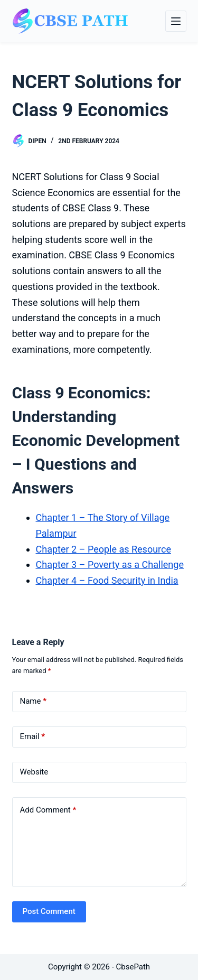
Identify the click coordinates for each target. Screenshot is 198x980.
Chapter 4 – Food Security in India (107, 580)
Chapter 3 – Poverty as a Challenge (110, 564)
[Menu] (176, 21)
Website (34, 772)
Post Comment (49, 911)
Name (34, 701)
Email (33, 737)
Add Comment (48, 810)
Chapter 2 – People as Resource (104, 549)
